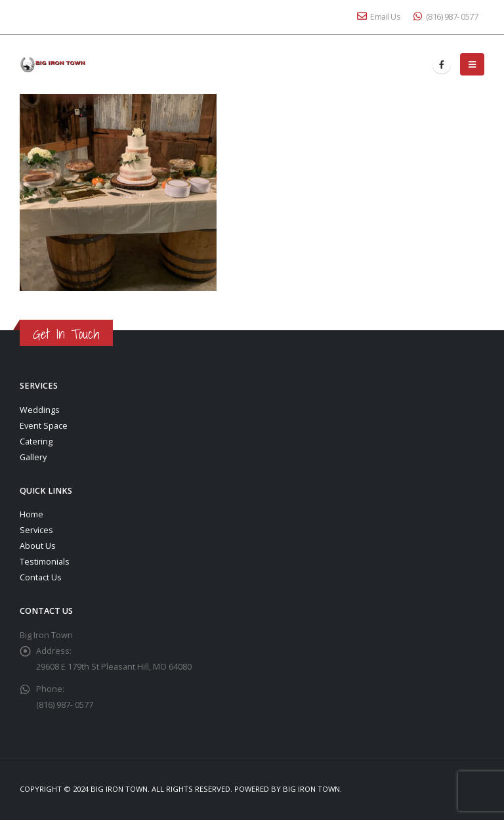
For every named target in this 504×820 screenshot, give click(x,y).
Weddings (40, 410)
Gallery (33, 457)
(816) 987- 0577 (446, 17)
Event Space (44, 426)
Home (31, 514)
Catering (36, 442)
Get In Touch (66, 334)
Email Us (379, 17)
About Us (38, 546)
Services (36, 530)
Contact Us (41, 577)
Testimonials (45, 562)
